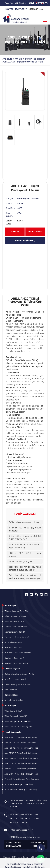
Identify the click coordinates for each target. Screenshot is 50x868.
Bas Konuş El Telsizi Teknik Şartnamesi (20, 769)
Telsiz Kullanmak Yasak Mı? (16, 716)
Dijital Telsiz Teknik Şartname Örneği (19, 784)
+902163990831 (32, 814)
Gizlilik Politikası (11, 695)
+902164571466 (36, 9)
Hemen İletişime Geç (25, 240)
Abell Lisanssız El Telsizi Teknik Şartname (21, 758)
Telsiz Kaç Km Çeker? (13, 711)
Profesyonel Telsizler (35, 59)
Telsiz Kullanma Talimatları (15, 616)
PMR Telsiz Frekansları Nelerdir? (18, 653)
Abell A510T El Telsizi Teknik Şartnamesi (21, 753)
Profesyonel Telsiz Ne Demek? (17, 637)
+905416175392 (17, 818)
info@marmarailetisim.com (21, 830)
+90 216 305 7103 (38, 843)
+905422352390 (32, 818)
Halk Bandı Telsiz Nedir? (14, 648)
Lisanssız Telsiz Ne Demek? (16, 627)
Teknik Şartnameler (13, 732)
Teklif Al (15, 232)
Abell (21, 203)
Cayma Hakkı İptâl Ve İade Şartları (19, 685)
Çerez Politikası (11, 690)
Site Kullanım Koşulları (14, 700)
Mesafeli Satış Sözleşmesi (15, 679)
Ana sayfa (7, 59)
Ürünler (19, 59)
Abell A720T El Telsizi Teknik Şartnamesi (21, 763)
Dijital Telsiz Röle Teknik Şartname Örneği (21, 790)
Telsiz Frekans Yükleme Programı (18, 727)
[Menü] (45, 20)
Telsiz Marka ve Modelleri (15, 622)
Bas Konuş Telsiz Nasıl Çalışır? (17, 663)
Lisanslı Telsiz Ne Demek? (15, 632)
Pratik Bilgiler (10, 606)
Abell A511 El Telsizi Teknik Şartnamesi (20, 743)
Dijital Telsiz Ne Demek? (14, 642)
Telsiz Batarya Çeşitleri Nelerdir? (18, 721)
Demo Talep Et (35, 232)
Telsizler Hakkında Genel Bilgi (16, 611)
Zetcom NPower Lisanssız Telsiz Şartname (22, 779)
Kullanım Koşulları (12, 669)
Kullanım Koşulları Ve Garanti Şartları (20, 674)
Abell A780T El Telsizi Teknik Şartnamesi (21, 737)
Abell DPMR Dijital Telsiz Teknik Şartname (21, 774)
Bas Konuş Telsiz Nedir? (14, 658)
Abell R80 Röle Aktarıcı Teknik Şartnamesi (21, 748)
